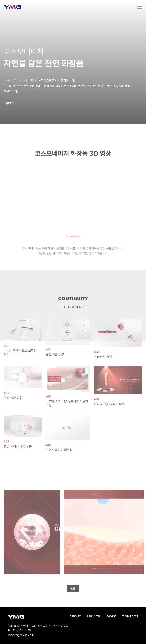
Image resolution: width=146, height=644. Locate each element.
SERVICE (93, 616)
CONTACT (130, 616)
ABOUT (75, 616)
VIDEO (10, 103)
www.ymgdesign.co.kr (21, 635)
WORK (111, 616)
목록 (73, 594)
